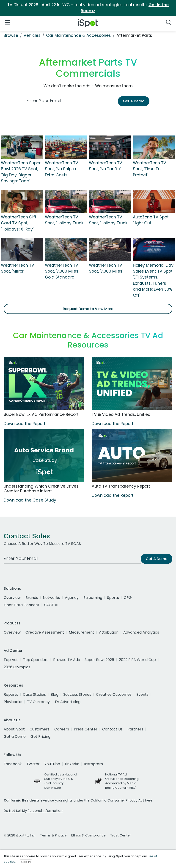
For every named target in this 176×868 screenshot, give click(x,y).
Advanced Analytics (141, 632)
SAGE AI (51, 605)
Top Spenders (36, 660)
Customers (40, 729)
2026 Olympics (17, 667)
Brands (32, 598)
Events (142, 694)
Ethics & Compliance (88, 835)
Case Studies (34, 694)
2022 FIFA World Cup (137, 660)
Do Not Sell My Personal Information (33, 811)
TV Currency (38, 702)
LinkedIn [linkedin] (72, 764)
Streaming (93, 598)
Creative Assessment (45, 632)
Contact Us (112, 729)
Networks (51, 598)
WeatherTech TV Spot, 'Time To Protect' (150, 169)
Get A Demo (134, 101)
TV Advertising (67, 702)
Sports (113, 598)
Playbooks (13, 702)
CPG (128, 598)
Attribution (109, 632)
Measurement (81, 632)
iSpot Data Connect (22, 605)
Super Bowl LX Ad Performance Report (41, 414)
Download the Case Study (30, 500)
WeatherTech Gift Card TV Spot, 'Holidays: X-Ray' (19, 223)
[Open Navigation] (7, 22)
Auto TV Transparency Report (121, 486)
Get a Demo (15, 737)
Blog (55, 694)
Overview (12, 598)
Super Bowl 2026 (99, 660)
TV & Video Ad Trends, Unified (121, 414)
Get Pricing (40, 737)
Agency (72, 598)
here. (149, 800)
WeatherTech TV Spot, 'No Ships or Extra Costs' (62, 169)
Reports (11, 694)
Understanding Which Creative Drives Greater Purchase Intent (41, 489)
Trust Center (121, 835)
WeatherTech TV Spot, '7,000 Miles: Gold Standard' (62, 271)
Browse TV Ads (66, 660)
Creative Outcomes (114, 694)
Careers (62, 729)
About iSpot (14, 729)
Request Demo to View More (88, 309)
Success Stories (77, 694)
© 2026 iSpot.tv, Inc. (20, 835)
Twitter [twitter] (33, 764)
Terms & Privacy (53, 835)
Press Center (86, 729)
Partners (135, 729)
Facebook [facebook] (13, 764)
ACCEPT (26, 862)
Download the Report (25, 424)
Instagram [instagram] (93, 764)
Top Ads (11, 660)
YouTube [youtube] (52, 764)
